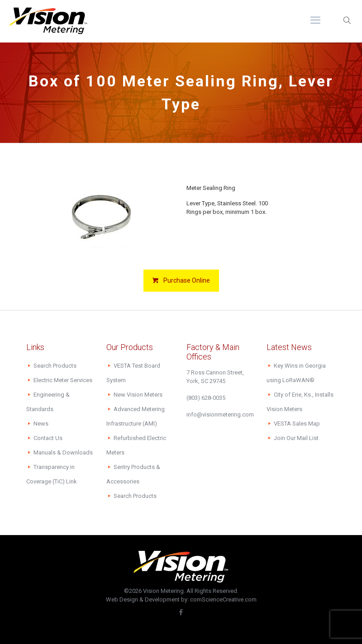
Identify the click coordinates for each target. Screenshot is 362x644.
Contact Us (48, 438)
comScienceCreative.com (223, 599)
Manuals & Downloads (63, 452)
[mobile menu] (315, 20)
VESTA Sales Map (297, 424)
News (41, 424)
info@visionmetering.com (220, 414)
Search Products (55, 366)
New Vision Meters (138, 395)
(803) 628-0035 (206, 398)
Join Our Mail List (296, 438)
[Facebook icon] (181, 612)
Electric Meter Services (63, 380)
